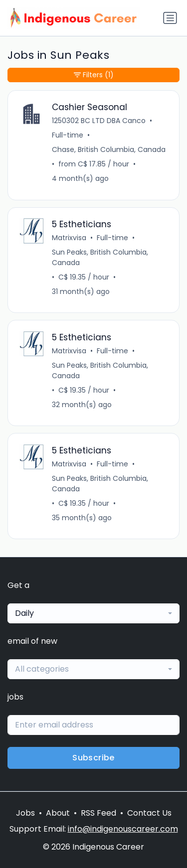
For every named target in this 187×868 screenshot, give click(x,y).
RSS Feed (98, 813)
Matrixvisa (69, 238)
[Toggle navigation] (170, 18)
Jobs (25, 813)
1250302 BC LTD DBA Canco (99, 121)
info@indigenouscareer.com (123, 829)
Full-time (68, 135)
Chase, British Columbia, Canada (109, 149)
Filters (94, 75)
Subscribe (93, 758)
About (58, 813)
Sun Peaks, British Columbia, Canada (100, 257)
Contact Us (149, 813)
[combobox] (93, 613)
